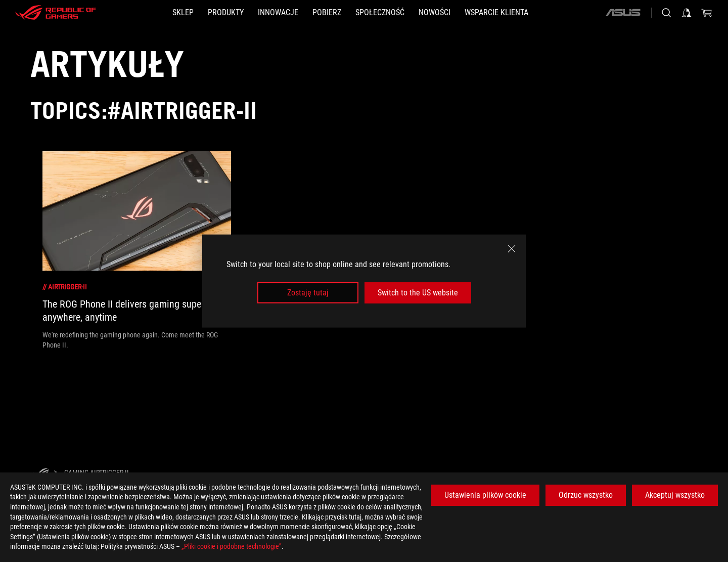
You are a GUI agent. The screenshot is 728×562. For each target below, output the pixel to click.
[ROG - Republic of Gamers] (56, 13)
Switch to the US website (418, 293)
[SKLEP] (183, 13)
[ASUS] (623, 13)
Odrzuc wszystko (586, 495)
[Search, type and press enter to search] (666, 13)
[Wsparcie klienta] (496, 13)
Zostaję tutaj (308, 293)
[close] (512, 248)
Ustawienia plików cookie (485, 495)
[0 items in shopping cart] (707, 13)
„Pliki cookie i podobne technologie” (232, 546)
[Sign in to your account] (687, 13)
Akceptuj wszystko (675, 495)
